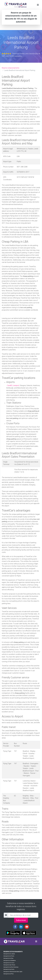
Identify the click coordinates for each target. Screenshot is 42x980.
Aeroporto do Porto (9, 956)
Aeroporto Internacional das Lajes (13, 972)
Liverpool (16, 386)
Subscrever (21, 920)
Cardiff (10, 386)
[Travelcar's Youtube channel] (27, 927)
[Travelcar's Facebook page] (15, 927)
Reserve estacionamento (11, 68)
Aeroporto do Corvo (9, 963)
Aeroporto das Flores (9, 965)
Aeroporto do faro (8, 958)
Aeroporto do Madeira (10, 961)
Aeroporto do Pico (9, 974)
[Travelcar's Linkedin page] (21, 927)
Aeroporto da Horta (9, 969)
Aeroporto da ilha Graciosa (11, 967)
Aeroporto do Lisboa (9, 954)
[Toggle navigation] (38, 5)
